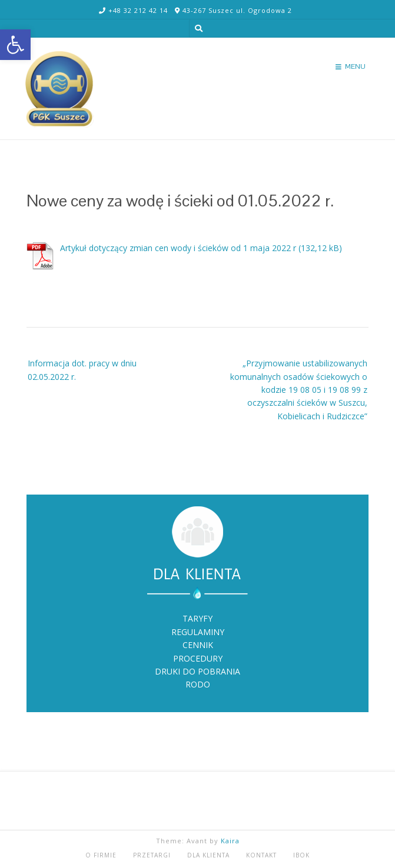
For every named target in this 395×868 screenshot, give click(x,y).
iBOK (301, 855)
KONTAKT (261, 855)
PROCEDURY (198, 658)
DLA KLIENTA (208, 855)
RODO (198, 684)
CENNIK (198, 645)
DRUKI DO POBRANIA (197, 671)
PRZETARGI (152, 855)
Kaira (230, 841)
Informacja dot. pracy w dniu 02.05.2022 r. (82, 370)
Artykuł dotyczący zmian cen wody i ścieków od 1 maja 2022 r (178, 248)
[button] (15, 45)
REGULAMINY (198, 632)
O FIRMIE (101, 855)
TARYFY (197, 618)
